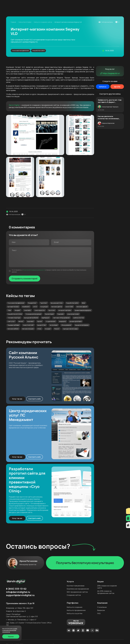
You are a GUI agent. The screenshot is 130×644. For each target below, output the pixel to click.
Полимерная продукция (33, 314)
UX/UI (35, 307)
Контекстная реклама (76, 586)
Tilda (9, 310)
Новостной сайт (28, 325)
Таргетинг (44, 303)
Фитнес (21, 321)
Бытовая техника (13, 307)
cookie (15, 629)
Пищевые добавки (13, 325)
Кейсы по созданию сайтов (43, 22)
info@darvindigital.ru (18, 592)
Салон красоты (40, 310)
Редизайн (60, 314)
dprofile (117, 87)
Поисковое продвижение (20, 51)
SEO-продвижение (61, 11)
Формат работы (79, 4)
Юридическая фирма (82, 325)
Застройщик (54, 325)
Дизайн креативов (75, 321)
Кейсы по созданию (75, 607)
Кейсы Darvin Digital (25, 22)
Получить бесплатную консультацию (85, 563)
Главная (13, 22)
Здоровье (30, 321)
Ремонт (57, 329)
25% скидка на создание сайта (107, 587)
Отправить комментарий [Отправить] (25, 279)
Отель (39, 329)
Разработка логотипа (15, 314)
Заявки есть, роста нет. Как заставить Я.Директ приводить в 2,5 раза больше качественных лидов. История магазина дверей (110, 101)
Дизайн (98, 11)
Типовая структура (14, 318)
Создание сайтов (86, 11)
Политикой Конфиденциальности (34, 270)
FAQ (99, 613)
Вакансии (101, 610)
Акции (49, 4)
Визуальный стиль (57, 303)
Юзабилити (26, 307)
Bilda (83, 303)
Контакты (91, 4)
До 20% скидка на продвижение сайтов (106, 592)
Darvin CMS (69, 307)
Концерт (48, 329)
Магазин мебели (13, 329)
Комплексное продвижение (39, 11)
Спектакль (27, 310)
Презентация (49, 314)
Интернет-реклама (18, 11)
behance (103, 87)
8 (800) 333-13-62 (107, 3)
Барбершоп (46, 318)
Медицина (62, 321)
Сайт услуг (11, 321)
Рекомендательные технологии (9, 631)
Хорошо (11, 637)
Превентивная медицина (83, 310)
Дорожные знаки (73, 314)
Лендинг (17, 310)
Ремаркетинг (32, 303)
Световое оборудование (61, 318)
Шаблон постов (78, 318)
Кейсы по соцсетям (75, 613)
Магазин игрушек (28, 329)
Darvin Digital (14, 105)
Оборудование (66, 325)
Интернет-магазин (65, 310)
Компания (32, 4)
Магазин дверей (82, 307)
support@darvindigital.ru (20, 595)
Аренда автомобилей (31, 318)
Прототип (52, 310)
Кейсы (57, 4)
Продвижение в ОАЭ (112, 11)
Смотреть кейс (35, 399)
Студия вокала (51, 321)
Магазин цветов (57, 307)
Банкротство (42, 325)
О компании (102, 607)
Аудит (73, 11)
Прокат (40, 321)
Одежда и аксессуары (70, 329)
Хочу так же (17, 399)
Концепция (44, 307)
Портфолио (73, 603)
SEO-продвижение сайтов (77, 592)
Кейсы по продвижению (76, 610)
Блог (42, 4)
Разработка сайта (39, 51)
